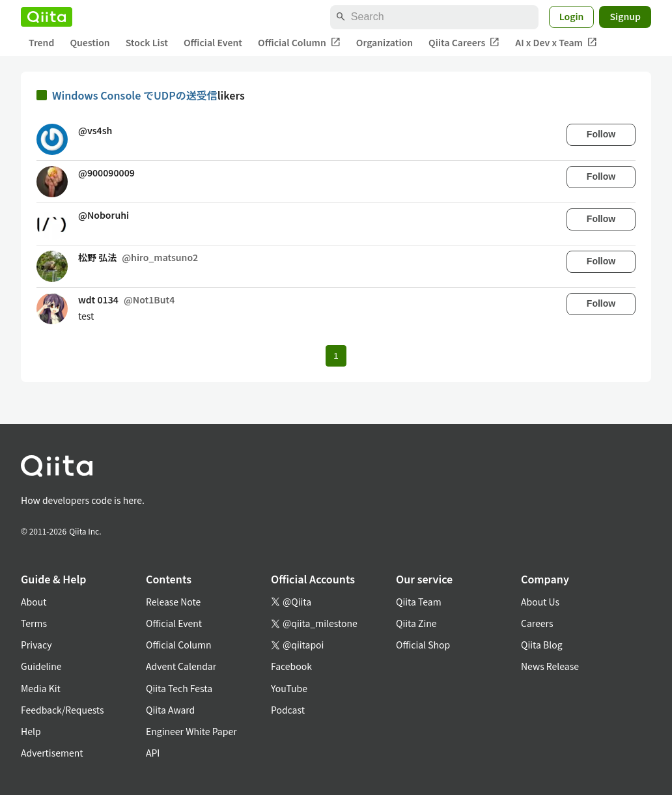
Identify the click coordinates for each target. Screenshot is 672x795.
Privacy (36, 645)
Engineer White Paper (191, 731)
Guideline (41, 666)
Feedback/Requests (63, 710)
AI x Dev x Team (556, 43)
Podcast (288, 710)
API (153, 753)
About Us (540, 602)
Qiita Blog (542, 645)
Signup (625, 16)
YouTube (289, 688)
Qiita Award (170, 710)
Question (90, 42)
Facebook (291, 666)
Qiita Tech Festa (179, 688)
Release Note (173, 602)
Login (572, 16)
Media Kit (41, 688)
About (34, 602)
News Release (550, 666)
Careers (537, 623)
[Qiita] (47, 17)
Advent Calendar (181, 666)
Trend (41, 42)
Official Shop (423, 645)
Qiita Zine (416, 623)
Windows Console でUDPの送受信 (135, 95)
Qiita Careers (464, 43)
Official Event (213, 42)
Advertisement (52, 753)
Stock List (147, 42)
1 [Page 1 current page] (336, 356)
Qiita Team (419, 602)
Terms (34, 623)
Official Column (299, 43)
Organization (385, 42)
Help (31, 731)
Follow (601, 134)
